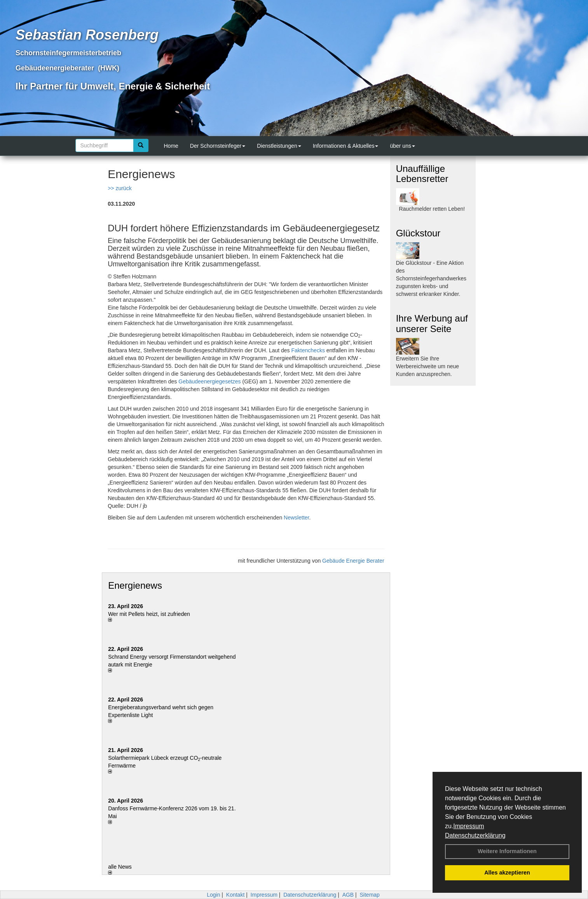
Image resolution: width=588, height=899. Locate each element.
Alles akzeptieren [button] (507, 873)
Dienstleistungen (279, 146)
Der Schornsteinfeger (218, 146)
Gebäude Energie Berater (353, 561)
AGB (348, 895)
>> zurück (120, 188)
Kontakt (235, 895)
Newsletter (296, 518)
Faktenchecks (308, 350)
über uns (402, 146)
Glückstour (418, 233)
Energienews (135, 585)
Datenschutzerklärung (475, 835)
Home (171, 146)
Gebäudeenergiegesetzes (209, 381)
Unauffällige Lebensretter (422, 174)
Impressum (468, 826)
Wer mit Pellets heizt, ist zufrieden (149, 614)
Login (213, 895)
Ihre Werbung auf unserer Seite (432, 323)
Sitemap (370, 895)
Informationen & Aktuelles (346, 146)
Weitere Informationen (507, 851)
